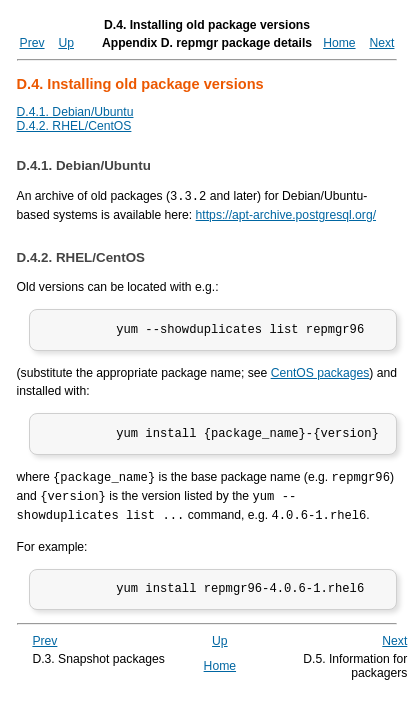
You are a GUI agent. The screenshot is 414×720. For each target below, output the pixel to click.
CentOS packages (320, 376)
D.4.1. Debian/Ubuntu (75, 112)
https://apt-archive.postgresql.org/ (286, 214)
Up (66, 43)
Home (339, 43)
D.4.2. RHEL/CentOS (74, 126)
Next (381, 43)
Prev (32, 43)
